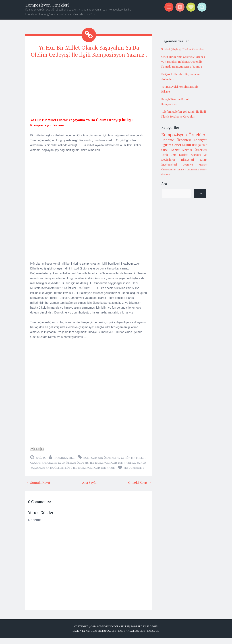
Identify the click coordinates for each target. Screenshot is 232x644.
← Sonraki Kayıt (38, 488)
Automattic (94, 637)
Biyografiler (199, 145)
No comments (134, 474)
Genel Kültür (182, 145)
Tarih (165, 155)
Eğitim (166, 145)
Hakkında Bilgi (65, 464)
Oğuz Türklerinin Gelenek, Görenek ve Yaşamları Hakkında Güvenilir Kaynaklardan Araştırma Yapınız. (183, 62)
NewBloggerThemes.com (143, 637)
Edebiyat (200, 140)
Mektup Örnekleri (194, 150)
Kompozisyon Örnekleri (47, 5)
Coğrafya (188, 165)
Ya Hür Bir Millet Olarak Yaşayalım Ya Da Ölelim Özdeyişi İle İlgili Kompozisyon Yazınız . (89, 54)
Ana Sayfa (89, 488)
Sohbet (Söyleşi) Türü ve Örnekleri (183, 49)
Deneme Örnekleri (176, 140)
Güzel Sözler (170, 150)
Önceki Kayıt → (140, 488)
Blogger (152, 632)
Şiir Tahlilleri (179, 170)
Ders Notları (179, 155)
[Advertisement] (89, 93)
